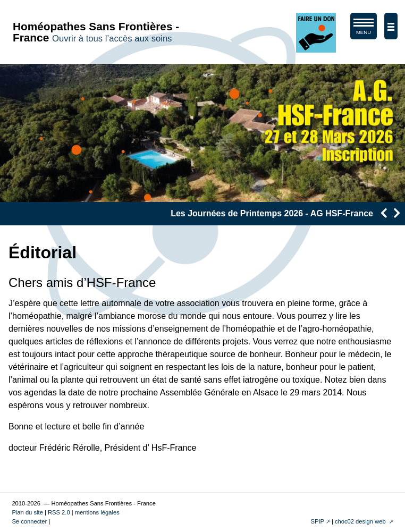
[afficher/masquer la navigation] (391, 26)
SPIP (317, 521)
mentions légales (97, 512)
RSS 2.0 (59, 512)
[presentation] (383, 213)
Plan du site (27, 512)
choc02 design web (361, 521)
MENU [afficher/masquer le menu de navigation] (364, 28)
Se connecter (29, 521)
